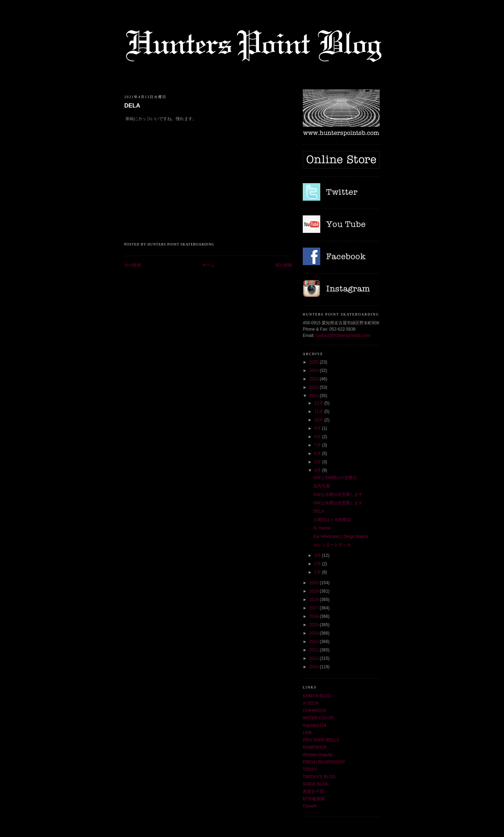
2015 (315, 625)
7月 (318, 445)
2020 (315, 583)
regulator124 (314, 725)
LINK (307, 733)
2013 (315, 642)
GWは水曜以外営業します (338, 494)
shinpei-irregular (318, 755)
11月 (319, 411)
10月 (319, 420)
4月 (318, 470)
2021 (315, 396)
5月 (318, 462)
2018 (315, 600)
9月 (318, 428)
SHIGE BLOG (316, 784)
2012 (315, 650)
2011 (315, 658)
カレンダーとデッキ (332, 545)
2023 (315, 379)
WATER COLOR (318, 718)
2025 (315, 362)
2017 (315, 608)
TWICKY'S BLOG (319, 777)
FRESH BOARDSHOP (324, 762)
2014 (315, 633)
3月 (318, 555)
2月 (318, 564)
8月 (318, 437)
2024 (315, 371)
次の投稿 (133, 265)
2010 (315, 667)
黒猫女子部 (313, 791)
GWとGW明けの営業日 (335, 478)
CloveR (310, 806)
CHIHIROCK (314, 711)
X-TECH (311, 703)
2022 (315, 387)
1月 (318, 572)
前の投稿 (284, 265)
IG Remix (322, 528)
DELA (132, 106)
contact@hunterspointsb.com (343, 336)
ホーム (208, 265)
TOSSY (310, 769)
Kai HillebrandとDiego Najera (341, 537)
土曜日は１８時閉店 (332, 520)
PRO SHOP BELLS (321, 740)
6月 (318, 454)
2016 (315, 616)
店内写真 (322, 486)
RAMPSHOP (315, 747)
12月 (319, 403)
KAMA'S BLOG (317, 696)
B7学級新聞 (314, 799)
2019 (315, 591)
